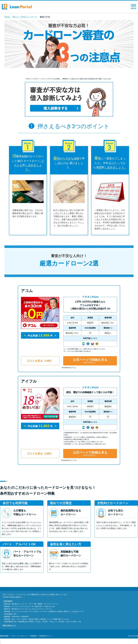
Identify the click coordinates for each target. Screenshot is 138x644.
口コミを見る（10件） (40, 361)
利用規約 (33, 636)
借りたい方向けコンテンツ (25, 17)
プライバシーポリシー (19, 636)
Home (7, 17)
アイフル (29, 381)
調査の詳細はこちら (9, 625)
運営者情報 (4, 636)
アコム (27, 291)
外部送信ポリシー (46, 636)
